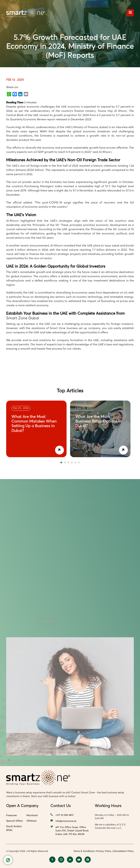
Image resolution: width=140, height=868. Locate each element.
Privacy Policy (104, 851)
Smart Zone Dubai (23, 318)
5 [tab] (75, 462)
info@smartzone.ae (63, 821)
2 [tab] (65, 462)
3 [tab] (68, 462)
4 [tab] (72, 462)
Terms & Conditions (84, 851)
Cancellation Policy (123, 851)
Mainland (32, 815)
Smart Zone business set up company (75, 328)
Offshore (32, 821)
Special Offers (14, 821)
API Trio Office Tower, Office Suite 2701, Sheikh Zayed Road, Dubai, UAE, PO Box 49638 (70, 831)
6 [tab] (79, 462)
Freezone (11, 815)
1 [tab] (61, 462)
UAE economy (70, 107)
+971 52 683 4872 (62, 815)
